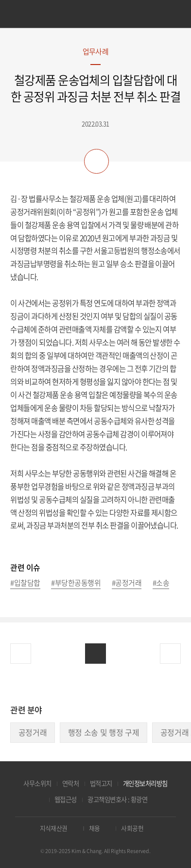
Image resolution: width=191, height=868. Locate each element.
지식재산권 (54, 828)
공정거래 (33, 732)
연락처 (70, 783)
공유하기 (96, 161)
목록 (95, 654)
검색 (171, 15)
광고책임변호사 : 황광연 (117, 799)
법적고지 (101, 783)
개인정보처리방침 (145, 783)
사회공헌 (132, 828)
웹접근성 (66, 799)
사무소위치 (37, 783)
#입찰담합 (25, 583)
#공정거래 (127, 583)
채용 (95, 828)
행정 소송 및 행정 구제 (104, 732)
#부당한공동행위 (76, 583)
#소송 (161, 583)
